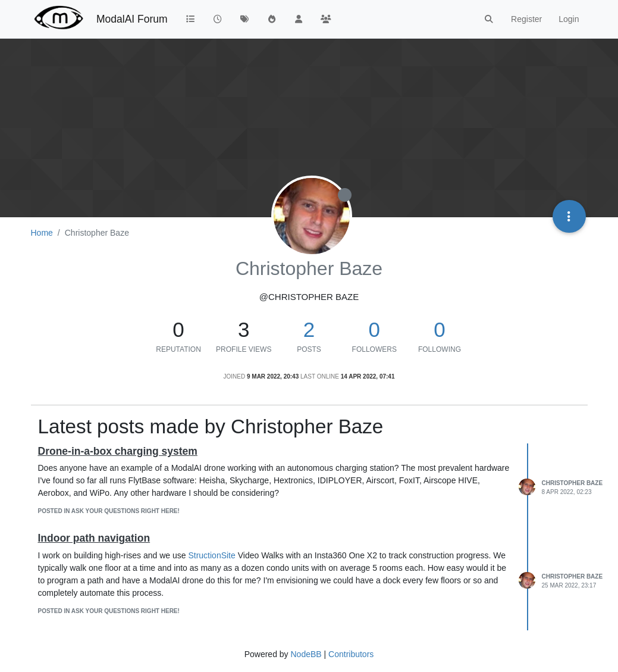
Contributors (351, 654)
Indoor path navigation (94, 538)
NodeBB (306, 654)
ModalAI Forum (132, 19)
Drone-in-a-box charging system (118, 451)
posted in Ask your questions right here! (109, 511)
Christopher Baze (572, 483)
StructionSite (211, 555)
